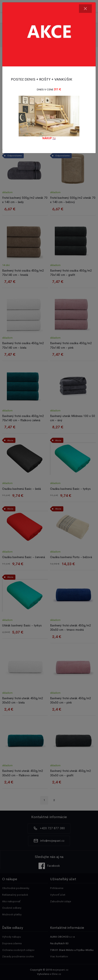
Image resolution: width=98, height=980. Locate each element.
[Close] (85, 9)
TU (54, 138)
